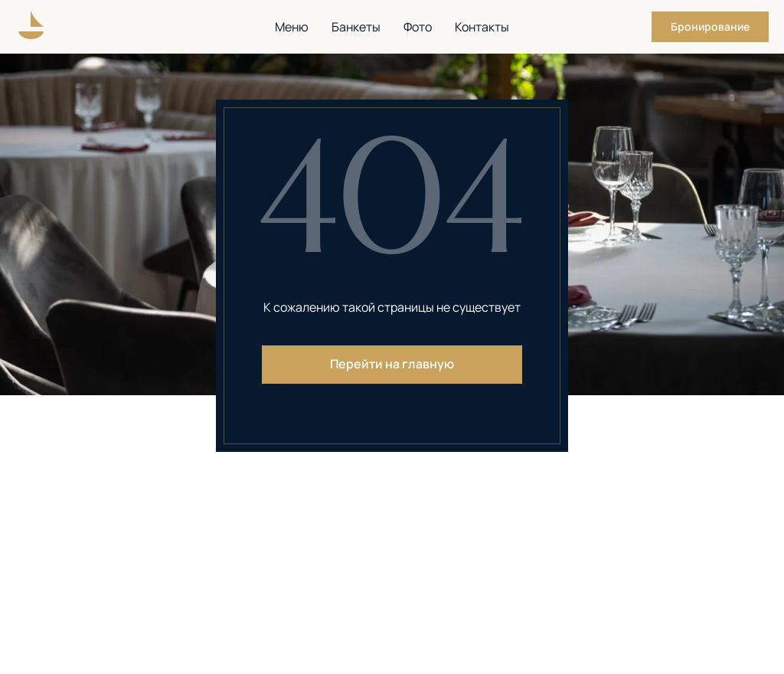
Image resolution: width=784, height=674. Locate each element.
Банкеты (356, 27)
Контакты (482, 27)
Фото (418, 27)
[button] (710, 27)
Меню (292, 27)
